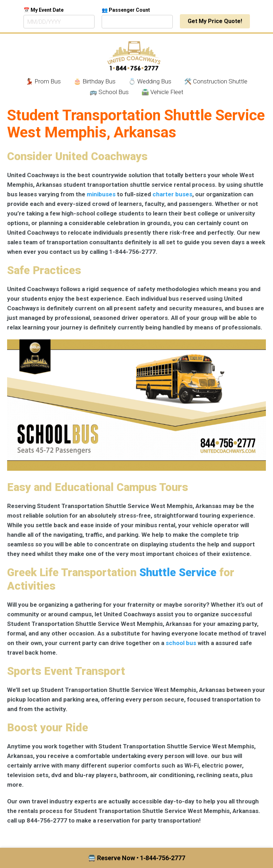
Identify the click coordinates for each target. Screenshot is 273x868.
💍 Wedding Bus (150, 81)
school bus (181, 643)
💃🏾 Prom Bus (43, 81)
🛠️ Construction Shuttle (216, 81)
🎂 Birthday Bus (95, 81)
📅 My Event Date (44, 10)
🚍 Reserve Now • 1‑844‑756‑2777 (137, 858)
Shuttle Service (178, 572)
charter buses (172, 194)
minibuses (101, 194)
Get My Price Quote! (215, 21)
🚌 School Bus (109, 92)
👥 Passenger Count (126, 10)
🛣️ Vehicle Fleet (162, 92)
